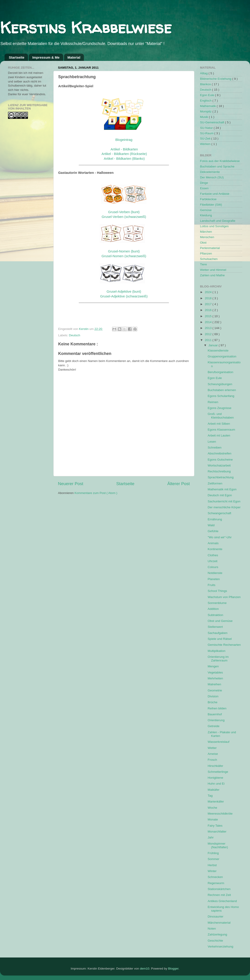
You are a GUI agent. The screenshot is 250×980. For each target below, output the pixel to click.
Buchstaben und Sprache (217, 166)
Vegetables (215, 672)
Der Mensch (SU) (212, 177)
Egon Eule (207, 95)
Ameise (213, 754)
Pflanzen (206, 253)
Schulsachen (209, 259)
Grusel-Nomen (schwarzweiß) (124, 256)
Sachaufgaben (218, 633)
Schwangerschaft (220, 513)
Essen (204, 188)
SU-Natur (207, 128)
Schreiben (215, 448)
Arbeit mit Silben (219, 424)
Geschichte (215, 941)
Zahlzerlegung (217, 934)
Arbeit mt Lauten (219, 435)
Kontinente (215, 549)
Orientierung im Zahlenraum (218, 659)
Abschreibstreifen (220, 453)
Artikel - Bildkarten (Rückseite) (124, 154)
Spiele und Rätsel (220, 639)
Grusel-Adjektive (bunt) (124, 292)
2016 (209, 310)
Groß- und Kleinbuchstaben (221, 416)
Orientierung (216, 720)
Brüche (213, 702)
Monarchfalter (217, 832)
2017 (209, 304)
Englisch (206, 101)
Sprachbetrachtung (221, 477)
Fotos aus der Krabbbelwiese (220, 161)
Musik (204, 117)
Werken (206, 144)
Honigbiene (215, 778)
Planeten (214, 579)
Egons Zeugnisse (220, 408)
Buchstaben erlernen (222, 390)
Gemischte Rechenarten (224, 645)
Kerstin (84, 329)
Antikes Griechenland (222, 901)
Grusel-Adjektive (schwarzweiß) (124, 296)
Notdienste (215, 573)
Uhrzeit (213, 561)
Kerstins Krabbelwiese (86, 27)
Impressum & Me (46, 57)
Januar (214, 345)
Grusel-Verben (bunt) (124, 212)
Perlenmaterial (210, 248)
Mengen (213, 666)
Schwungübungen (220, 384)
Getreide (214, 726)
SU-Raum (207, 133)
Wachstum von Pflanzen (224, 597)
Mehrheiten (215, 678)
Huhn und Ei (216, 784)
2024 (209, 292)
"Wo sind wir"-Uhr (220, 537)
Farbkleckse (208, 199)
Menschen (207, 237)
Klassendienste (218, 350)
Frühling (213, 853)
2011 (209, 340)
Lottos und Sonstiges (214, 226)
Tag (210, 796)
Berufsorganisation (221, 372)
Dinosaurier (216, 916)
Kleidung (206, 215)
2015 (209, 316)
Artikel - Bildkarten (124, 149)
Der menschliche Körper (224, 507)
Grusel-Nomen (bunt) (124, 251)
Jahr (211, 837)
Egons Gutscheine (220, 460)
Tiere (203, 264)
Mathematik (208, 106)
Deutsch (75, 335)
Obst (203, 243)
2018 (209, 298)
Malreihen (214, 684)
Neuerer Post (71, 484)
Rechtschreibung (219, 471)
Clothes (213, 555)
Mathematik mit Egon (222, 489)
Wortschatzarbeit (219, 465)
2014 (209, 322)
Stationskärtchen (219, 889)
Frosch (212, 760)
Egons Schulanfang (221, 396)
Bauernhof (215, 714)
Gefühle (213, 531)
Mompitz (206, 111)
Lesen (212, 442)
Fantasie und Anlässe (215, 194)
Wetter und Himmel (213, 270)
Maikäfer (214, 790)
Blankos (206, 84)
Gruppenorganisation (222, 356)
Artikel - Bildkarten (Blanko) (124, 159)
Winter (212, 871)
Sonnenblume (217, 603)
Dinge (204, 183)
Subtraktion (215, 615)
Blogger (173, 969)
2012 (209, 334)
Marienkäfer (216, 802)
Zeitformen (215, 483)
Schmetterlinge (218, 772)
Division (213, 696)
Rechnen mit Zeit (219, 895)
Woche (212, 808)
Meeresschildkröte (220, 814)
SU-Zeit (206, 138)
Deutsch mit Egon (220, 495)
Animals (213, 543)
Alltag (204, 73)
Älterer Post (179, 484)
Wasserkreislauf (219, 742)
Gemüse (206, 210)
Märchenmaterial (219, 923)
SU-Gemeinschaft (212, 122)
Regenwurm (216, 883)
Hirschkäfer (215, 766)
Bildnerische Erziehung (216, 79)
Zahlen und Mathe (212, 275)
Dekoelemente (210, 172)
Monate (213, 819)
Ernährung (215, 519)
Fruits (212, 585)
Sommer (214, 859)
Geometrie (215, 690)
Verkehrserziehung (221, 946)
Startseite (17, 57)
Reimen (213, 402)
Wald (211, 525)
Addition (213, 609)
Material (74, 57)
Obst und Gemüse (220, 621)
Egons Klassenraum (221, 430)
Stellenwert (215, 627)
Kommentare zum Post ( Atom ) (96, 493)
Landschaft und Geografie (218, 221)
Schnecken (215, 877)
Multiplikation (217, 651)
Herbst (212, 865)
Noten (212, 929)
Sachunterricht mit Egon (224, 501)
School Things (217, 591)
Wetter (212, 748)
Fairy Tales (215, 826)
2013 (209, 328)
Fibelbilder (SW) (211, 205)
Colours (213, 567)
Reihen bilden (217, 708)
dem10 (145, 969)
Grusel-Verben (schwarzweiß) (124, 217)
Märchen (206, 232)
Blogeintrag (124, 140)
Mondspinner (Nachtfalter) (218, 845)
